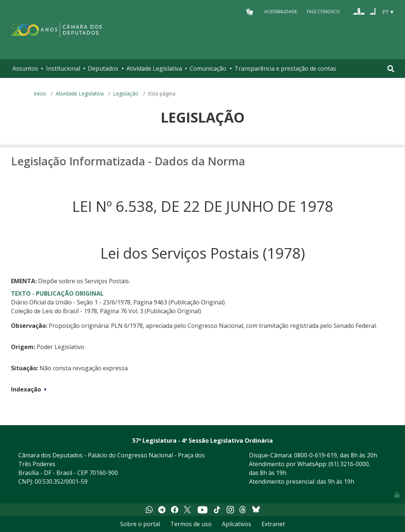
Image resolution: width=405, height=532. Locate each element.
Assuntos (25, 68)
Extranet (273, 524)
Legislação (126, 93)
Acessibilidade (281, 12)
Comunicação (208, 68)
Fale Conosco (323, 12)
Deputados (103, 68)
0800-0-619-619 (315, 455)
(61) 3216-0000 (349, 464)
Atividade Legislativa (154, 68)
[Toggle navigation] (391, 69)
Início (40, 93)
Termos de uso (191, 524)
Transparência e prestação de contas (285, 68)
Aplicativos (237, 524)
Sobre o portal (140, 524)
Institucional (63, 68)
